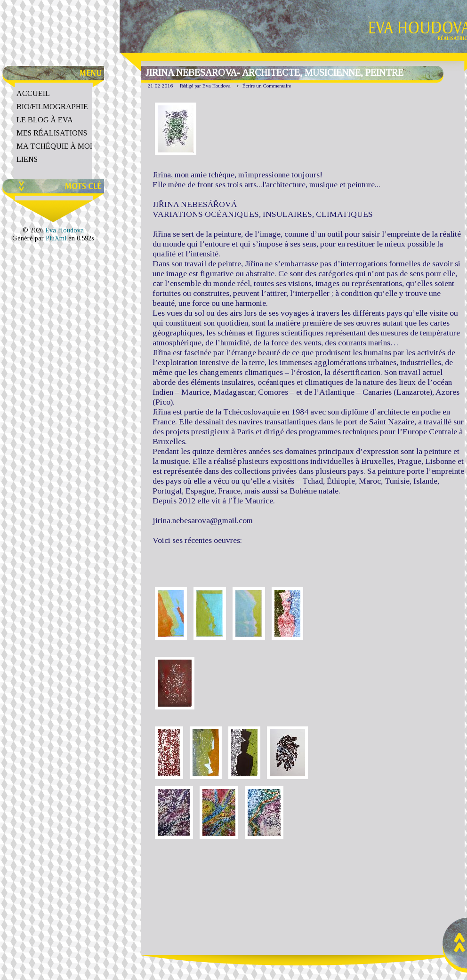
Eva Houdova (64, 230)
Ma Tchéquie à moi (54, 146)
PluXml (56, 238)
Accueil (33, 93)
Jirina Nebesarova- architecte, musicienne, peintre (274, 72)
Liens (27, 159)
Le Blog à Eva (45, 120)
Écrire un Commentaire (267, 86)
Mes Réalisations (52, 133)
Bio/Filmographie (52, 107)
